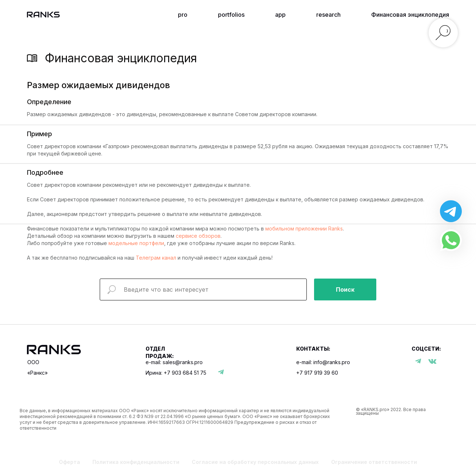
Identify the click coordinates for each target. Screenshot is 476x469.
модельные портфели (136, 243)
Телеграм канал (156, 258)
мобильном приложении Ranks (304, 228)
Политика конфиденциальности (136, 462)
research (328, 15)
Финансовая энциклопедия (410, 15)
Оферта (70, 462)
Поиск (345, 289)
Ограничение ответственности (374, 462)
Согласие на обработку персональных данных (255, 462)
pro (183, 15)
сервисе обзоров (198, 236)
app (280, 15)
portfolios (231, 15)
